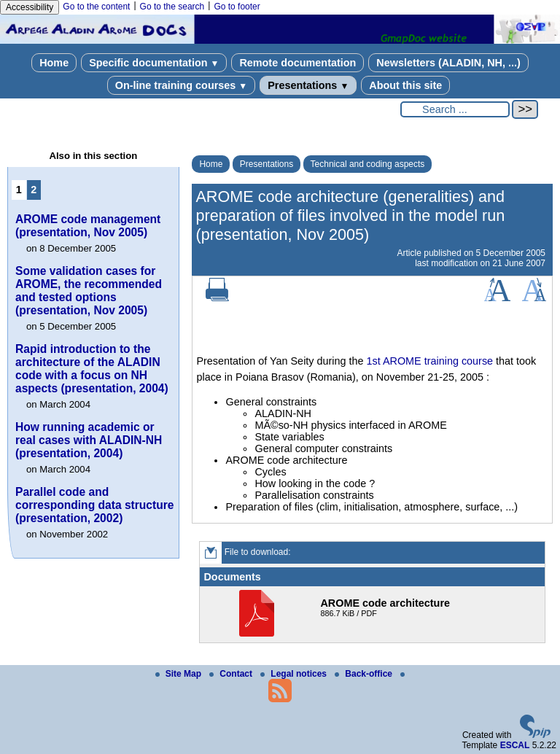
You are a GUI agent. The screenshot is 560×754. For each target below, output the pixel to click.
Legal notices (295, 674)
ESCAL (515, 745)
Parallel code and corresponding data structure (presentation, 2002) (94, 505)
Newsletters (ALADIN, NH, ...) (448, 63)
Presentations (308, 85)
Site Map (180, 674)
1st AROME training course (430, 361)
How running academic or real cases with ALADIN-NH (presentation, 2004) (89, 440)
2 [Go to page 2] (34, 190)
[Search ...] (455, 109)
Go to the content (96, 7)
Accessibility (30, 7)
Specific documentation (154, 63)
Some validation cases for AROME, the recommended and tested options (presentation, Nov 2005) (89, 291)
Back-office (365, 674)
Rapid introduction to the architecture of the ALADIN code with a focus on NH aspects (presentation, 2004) (92, 369)
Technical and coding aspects (368, 164)
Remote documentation (297, 63)
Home (54, 63)
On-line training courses (181, 85)
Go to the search (172, 7)
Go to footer (237, 7)
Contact (232, 674)
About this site (405, 85)
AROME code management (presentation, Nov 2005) (88, 226)
